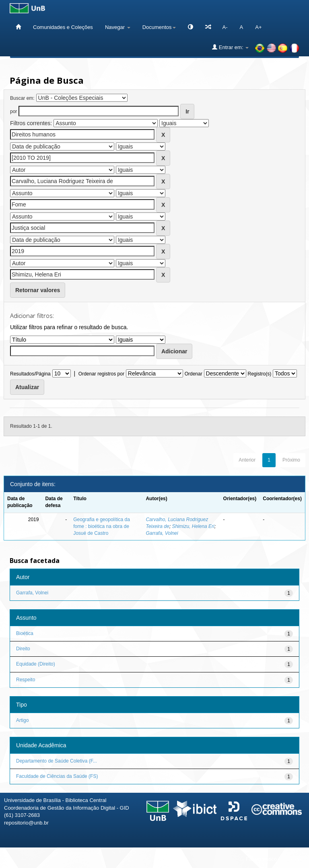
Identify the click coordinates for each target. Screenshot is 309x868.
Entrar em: (230, 47)
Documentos (159, 27)
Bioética (25, 633)
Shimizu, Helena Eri (193, 526)
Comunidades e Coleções (63, 27)
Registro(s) (259, 374)
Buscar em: (22, 98)
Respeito (26, 680)
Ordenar (194, 374)
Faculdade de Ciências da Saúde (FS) (57, 776)
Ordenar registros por (101, 374)
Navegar (118, 27)
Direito (23, 649)
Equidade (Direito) (36, 664)
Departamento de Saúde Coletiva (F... (57, 761)
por (13, 111)
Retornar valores (38, 290)
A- (225, 27)
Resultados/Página (30, 374)
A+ (258, 27)
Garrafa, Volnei (162, 533)
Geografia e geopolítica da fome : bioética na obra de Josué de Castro (102, 526)
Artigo (22, 720)
